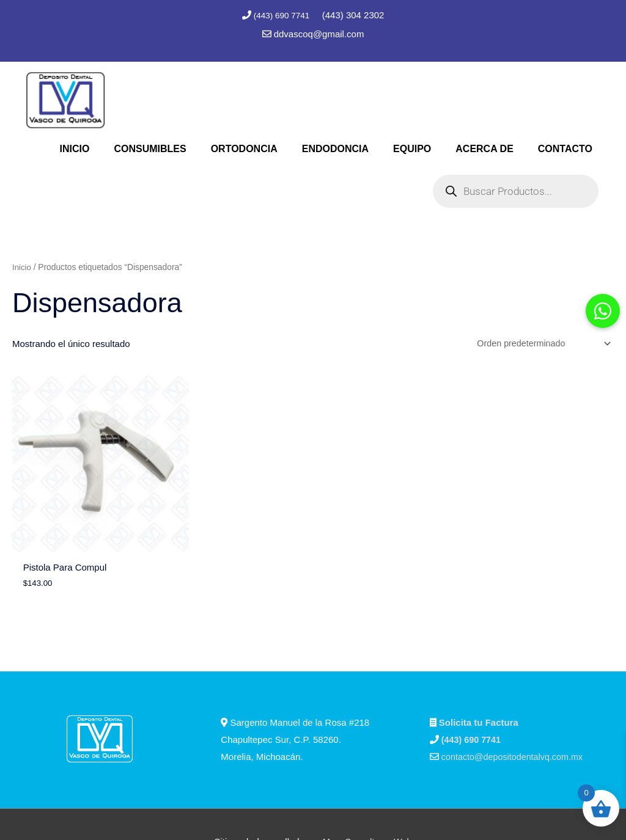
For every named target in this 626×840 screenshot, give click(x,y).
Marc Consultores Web (367, 807)
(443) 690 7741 (282, 15)
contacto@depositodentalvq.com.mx (515, 722)
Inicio (22, 265)
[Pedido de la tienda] (539, 343)
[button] (603, 311)
